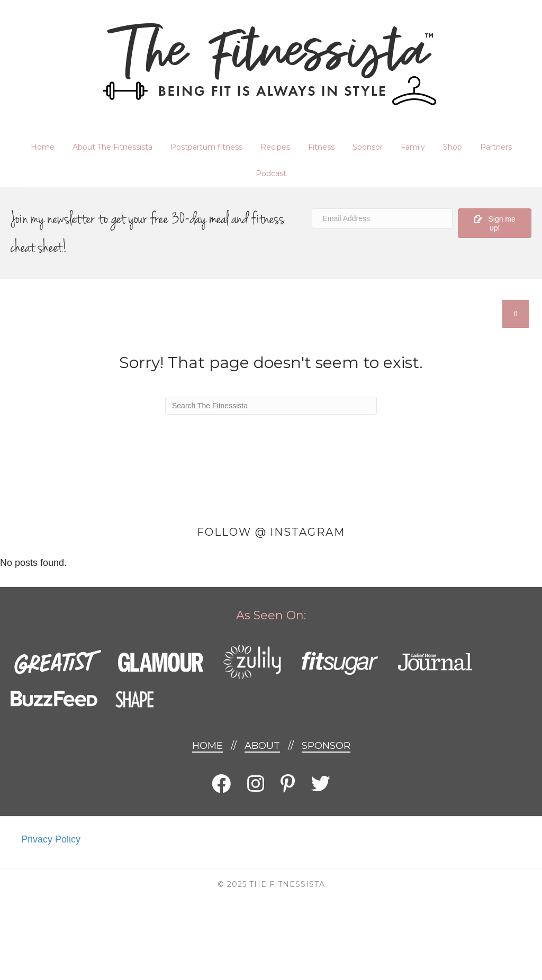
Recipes (275, 147)
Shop (453, 147)
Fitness (321, 147)
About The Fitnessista (112, 147)
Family (413, 147)
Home (43, 147)
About (262, 746)
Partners (496, 147)
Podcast (271, 173)
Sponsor (368, 147)
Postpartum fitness (206, 147)
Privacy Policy (51, 839)
